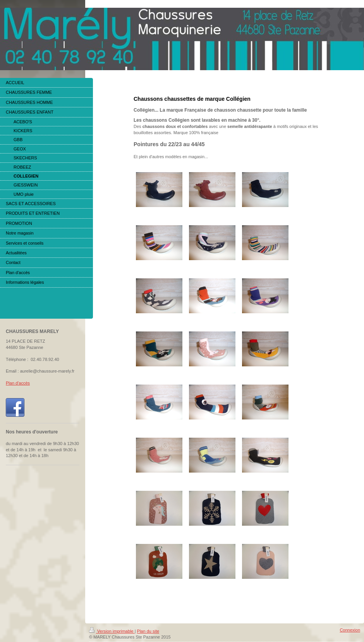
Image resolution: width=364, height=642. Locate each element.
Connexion (350, 630)
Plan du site (148, 631)
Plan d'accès (18, 383)
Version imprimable (112, 631)
